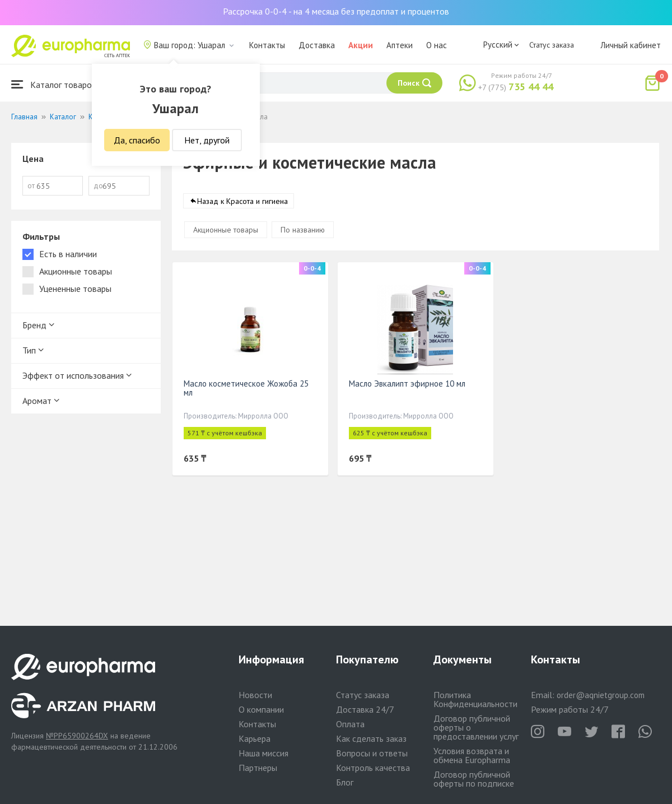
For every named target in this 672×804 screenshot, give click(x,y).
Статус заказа (552, 45)
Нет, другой (207, 140)
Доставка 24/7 (365, 709)
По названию (303, 230)
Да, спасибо (137, 140)
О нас (437, 45)
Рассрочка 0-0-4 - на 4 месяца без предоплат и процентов (336, 11)
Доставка (317, 45)
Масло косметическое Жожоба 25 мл (246, 388)
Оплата (350, 724)
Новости (255, 695)
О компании (261, 709)
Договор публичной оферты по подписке (474, 779)
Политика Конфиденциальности (475, 699)
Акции (361, 45)
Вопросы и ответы (372, 753)
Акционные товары (226, 230)
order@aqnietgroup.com (601, 695)
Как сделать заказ (371, 738)
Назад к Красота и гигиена (242, 201)
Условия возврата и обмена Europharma (472, 755)
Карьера (255, 738)
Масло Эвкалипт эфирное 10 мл (407, 384)
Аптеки (400, 45)
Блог (345, 782)
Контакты (267, 45)
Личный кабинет (631, 45)
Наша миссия (263, 753)
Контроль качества (373, 768)
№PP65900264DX (77, 736)
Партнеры (258, 768)
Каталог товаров (54, 84)
